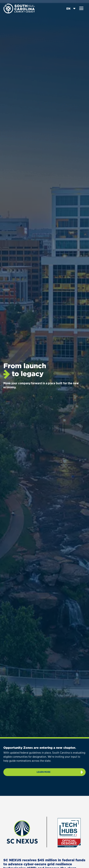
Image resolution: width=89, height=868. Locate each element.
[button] (81, 8)
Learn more (44, 772)
